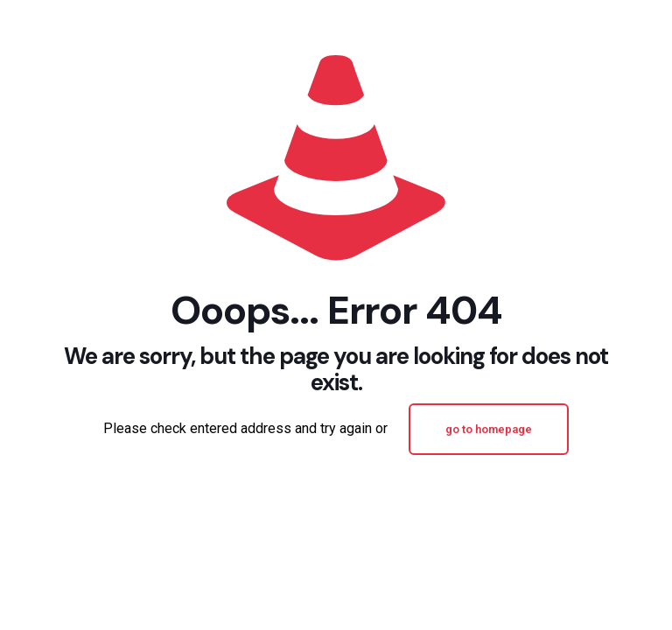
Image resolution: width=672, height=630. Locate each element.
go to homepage (489, 429)
